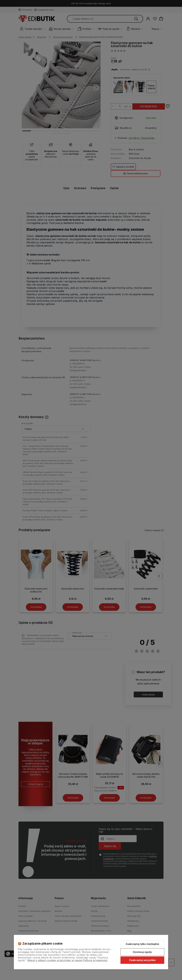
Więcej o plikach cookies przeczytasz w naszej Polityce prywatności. (68, 960)
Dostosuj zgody (142, 952)
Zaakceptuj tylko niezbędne (142, 944)
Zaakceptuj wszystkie (142, 960)
